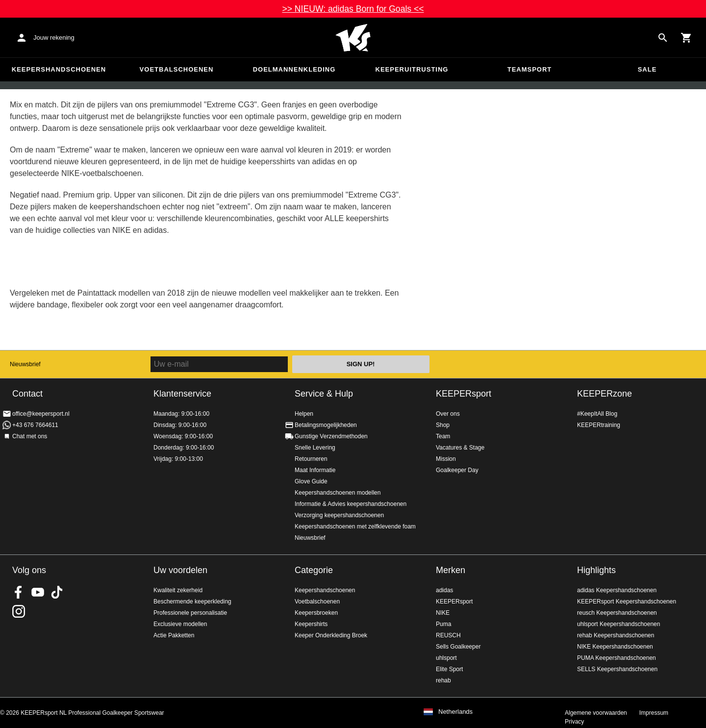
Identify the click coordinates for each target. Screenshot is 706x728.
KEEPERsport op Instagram (19, 611)
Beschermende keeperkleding (192, 602)
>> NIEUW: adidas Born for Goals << (353, 9)
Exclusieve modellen (180, 624)
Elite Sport (449, 669)
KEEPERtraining (599, 425)
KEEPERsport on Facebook (19, 592)
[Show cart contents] (686, 38)
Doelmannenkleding (294, 69)
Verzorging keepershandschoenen (339, 515)
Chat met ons (30, 436)
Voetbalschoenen (177, 69)
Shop (443, 425)
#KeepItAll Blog (597, 414)
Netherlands (455, 712)
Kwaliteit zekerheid (178, 590)
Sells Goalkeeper (458, 647)
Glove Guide (311, 481)
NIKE (443, 613)
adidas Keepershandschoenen (617, 590)
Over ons (448, 414)
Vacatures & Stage (460, 448)
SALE (647, 69)
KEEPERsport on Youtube (38, 592)
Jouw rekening (54, 38)
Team (443, 436)
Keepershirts (311, 624)
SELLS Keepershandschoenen (617, 669)
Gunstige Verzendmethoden (331, 436)
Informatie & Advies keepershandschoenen (351, 504)
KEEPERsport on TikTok (57, 592)
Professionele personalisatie (190, 613)
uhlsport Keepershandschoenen (618, 624)
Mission (446, 459)
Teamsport (530, 69)
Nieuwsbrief (25, 364)
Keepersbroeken (316, 613)
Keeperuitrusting (412, 69)
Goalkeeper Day (457, 470)
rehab (443, 680)
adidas (444, 590)
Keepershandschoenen (59, 69)
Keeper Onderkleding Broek (331, 635)
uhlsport (446, 658)
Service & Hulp (324, 394)
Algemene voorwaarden (596, 713)
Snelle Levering (315, 448)
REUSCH (448, 635)
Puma (443, 624)
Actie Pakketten (174, 635)
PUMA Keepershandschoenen (617, 658)
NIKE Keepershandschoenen (615, 647)
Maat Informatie (315, 470)
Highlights (596, 570)
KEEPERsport (464, 394)
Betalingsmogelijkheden (326, 425)
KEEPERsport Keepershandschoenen (627, 602)
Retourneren (311, 459)
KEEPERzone (605, 394)
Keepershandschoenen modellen (338, 493)
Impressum (654, 713)
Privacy (574, 722)
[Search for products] (663, 38)
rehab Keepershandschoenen (616, 635)
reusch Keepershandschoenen (617, 613)
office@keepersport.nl (41, 414)
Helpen (304, 414)
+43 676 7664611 (35, 425)
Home (353, 38)
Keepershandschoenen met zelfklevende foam (355, 527)
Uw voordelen (180, 570)
